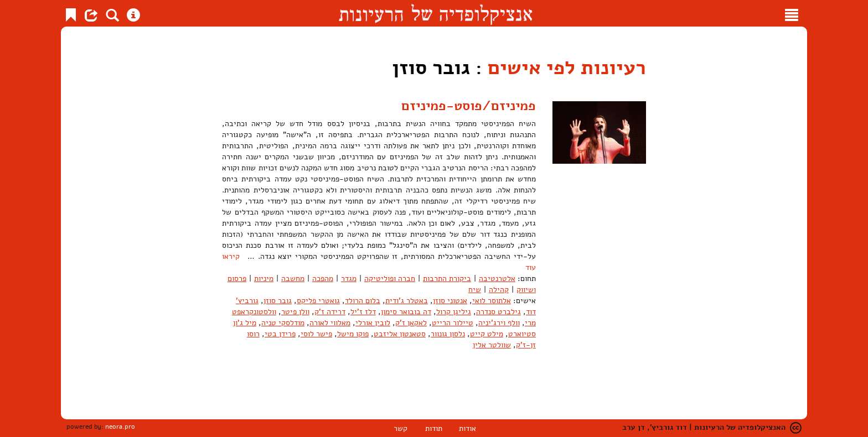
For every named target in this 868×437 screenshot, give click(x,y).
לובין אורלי (373, 323)
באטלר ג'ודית (407, 301)
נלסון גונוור (448, 334)
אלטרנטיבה (497, 279)
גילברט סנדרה (498, 312)
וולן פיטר (295, 312)
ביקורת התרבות (447, 279)
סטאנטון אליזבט (400, 334)
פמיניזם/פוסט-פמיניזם (469, 106)
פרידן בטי (280, 334)
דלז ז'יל (363, 312)
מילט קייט (487, 334)
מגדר (349, 279)
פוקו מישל (353, 334)
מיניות (264, 279)
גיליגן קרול (454, 312)
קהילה (499, 290)
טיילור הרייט (453, 323)
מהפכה (323, 279)
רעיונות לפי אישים (567, 68)
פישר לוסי (316, 334)
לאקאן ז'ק (411, 323)
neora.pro (120, 426)
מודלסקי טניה (283, 323)
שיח (475, 290)
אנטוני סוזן (450, 301)
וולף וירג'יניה (499, 323)
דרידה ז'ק (330, 312)
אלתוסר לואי (492, 301)
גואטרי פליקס (318, 301)
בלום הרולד (363, 301)
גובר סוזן (278, 301)
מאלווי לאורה (330, 323)
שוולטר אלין (492, 345)
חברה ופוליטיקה (390, 279)
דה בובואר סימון (406, 312)
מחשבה (293, 279)
